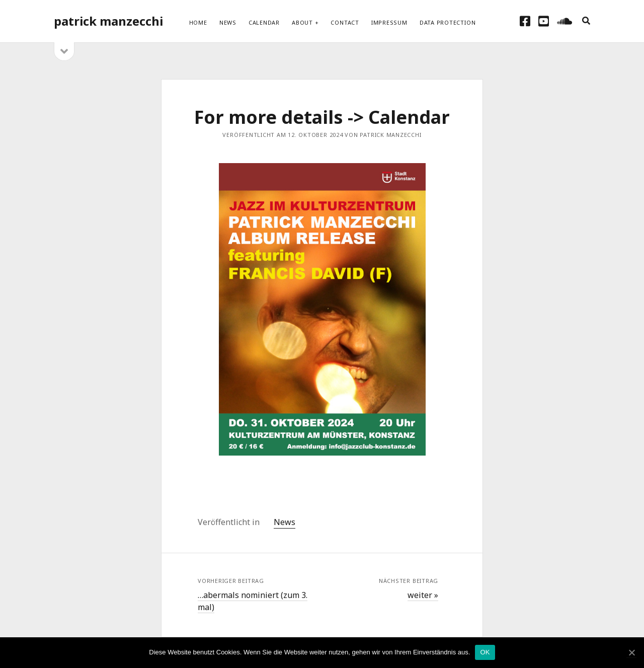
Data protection (448, 22)
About (302, 22)
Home (198, 22)
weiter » (423, 595)
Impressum (389, 22)
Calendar (264, 22)
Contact (345, 22)
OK (485, 652)
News (228, 22)
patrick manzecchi (108, 21)
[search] (586, 21)
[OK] (631, 653)
